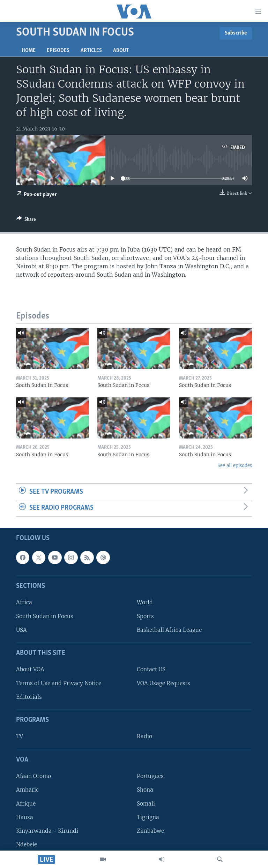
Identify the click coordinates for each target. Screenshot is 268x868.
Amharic (27, 790)
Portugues (150, 776)
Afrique (26, 804)
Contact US (151, 670)
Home (29, 51)
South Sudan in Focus (45, 616)
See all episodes (235, 466)
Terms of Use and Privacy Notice (59, 683)
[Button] (26, 220)
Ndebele (27, 844)
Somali (146, 804)
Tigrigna (148, 817)
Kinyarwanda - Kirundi (47, 831)
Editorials (29, 697)
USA (21, 630)
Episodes (58, 51)
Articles (91, 51)
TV (20, 737)
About (121, 51)
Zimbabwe (150, 831)
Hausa (25, 817)
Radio (144, 737)
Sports (145, 616)
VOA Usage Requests (163, 683)
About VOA (30, 670)
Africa (24, 603)
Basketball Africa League (169, 630)
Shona (145, 790)
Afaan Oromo (33, 776)
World (145, 603)
